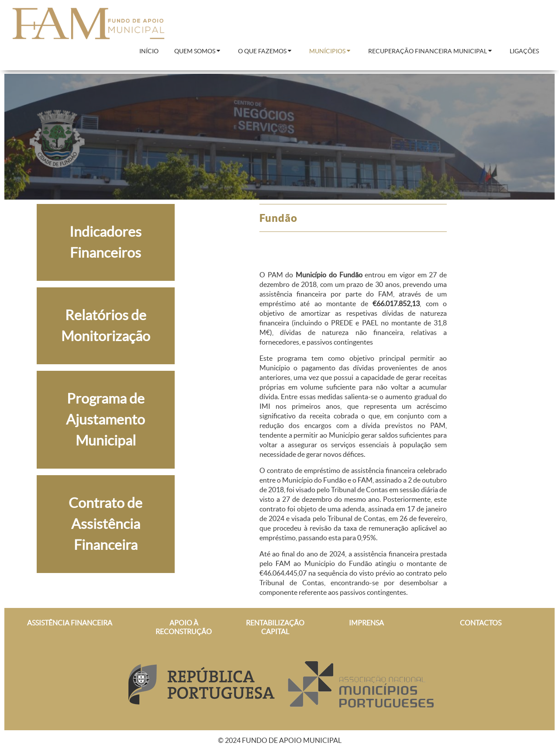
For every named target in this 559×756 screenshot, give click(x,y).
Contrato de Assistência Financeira (105, 524)
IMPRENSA (366, 623)
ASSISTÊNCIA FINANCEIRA (70, 623)
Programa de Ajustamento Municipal (105, 419)
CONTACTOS (481, 623)
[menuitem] (149, 52)
